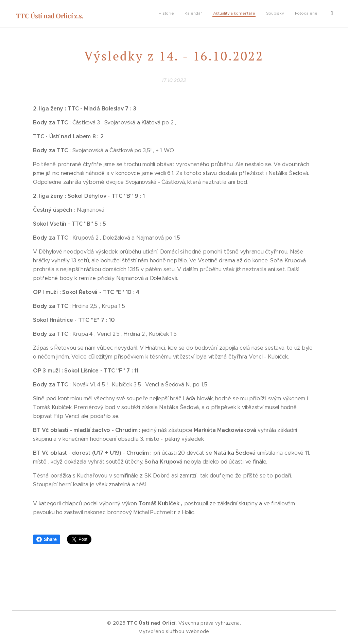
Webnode (198, 631)
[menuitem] (273, 14)
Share (47, 539)
